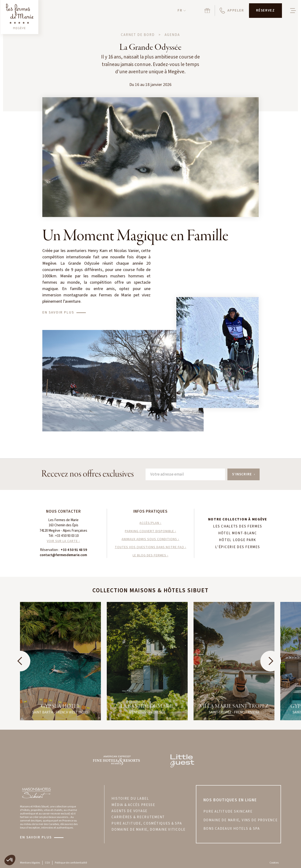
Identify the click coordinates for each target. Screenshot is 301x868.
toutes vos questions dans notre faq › (150, 547)
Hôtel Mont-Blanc (238, 533)
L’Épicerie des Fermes (238, 547)
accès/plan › (150, 523)
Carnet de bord (138, 35)
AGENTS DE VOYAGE (129, 811)
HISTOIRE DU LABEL (130, 799)
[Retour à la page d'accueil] (20, 17)
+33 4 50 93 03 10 (67, 536)
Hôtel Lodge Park (238, 540)
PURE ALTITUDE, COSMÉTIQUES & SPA (147, 824)
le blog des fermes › (150, 555)
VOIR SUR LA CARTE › (63, 541)
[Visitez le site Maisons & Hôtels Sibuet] (36, 793)
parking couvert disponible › (150, 531)
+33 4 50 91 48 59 (74, 550)
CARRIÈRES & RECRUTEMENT (138, 817)
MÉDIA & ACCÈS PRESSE (133, 805)
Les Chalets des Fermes (238, 527)
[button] (182, 11)
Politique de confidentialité (71, 863)
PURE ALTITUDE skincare (228, 812)
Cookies (274, 863)
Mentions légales (30, 863)
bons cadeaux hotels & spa (232, 829)
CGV (47, 863)
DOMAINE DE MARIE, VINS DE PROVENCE (241, 820)
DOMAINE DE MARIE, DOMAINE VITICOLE (149, 830)
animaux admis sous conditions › (150, 539)
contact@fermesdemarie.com (63, 555)
